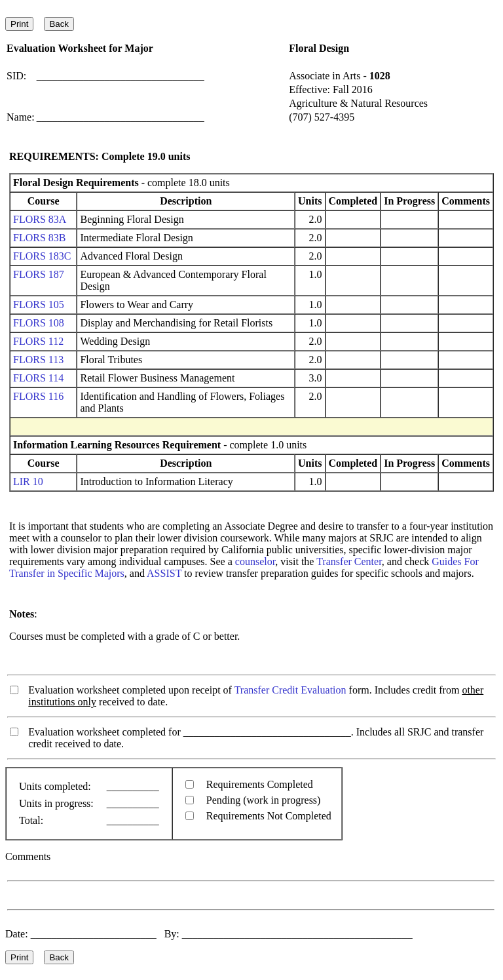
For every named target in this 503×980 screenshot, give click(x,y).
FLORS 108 (39, 323)
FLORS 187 (39, 274)
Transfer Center (349, 561)
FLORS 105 (39, 304)
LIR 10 (28, 481)
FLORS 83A (39, 219)
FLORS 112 (38, 341)
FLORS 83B (39, 238)
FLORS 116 (38, 396)
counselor (255, 561)
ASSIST (164, 573)
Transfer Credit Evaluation (290, 690)
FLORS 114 (38, 378)
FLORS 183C (42, 256)
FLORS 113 (38, 360)
